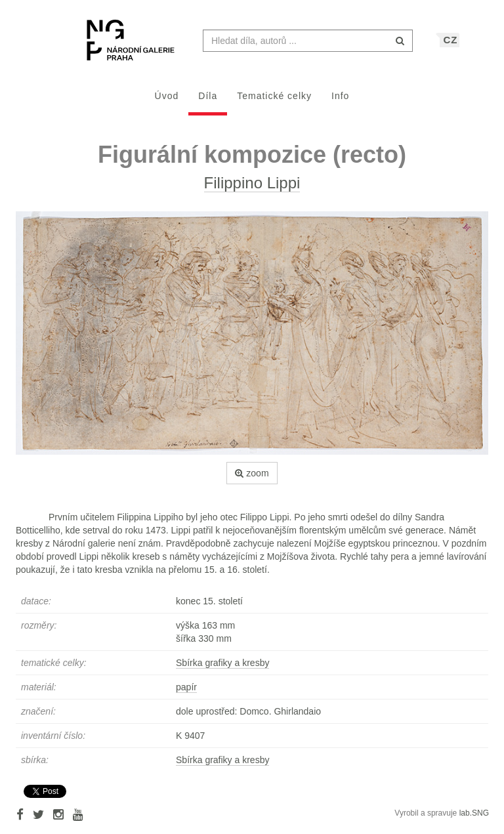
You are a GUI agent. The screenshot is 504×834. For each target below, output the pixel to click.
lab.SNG (474, 820)
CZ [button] (450, 46)
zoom (252, 480)
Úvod (167, 102)
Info (340, 102)
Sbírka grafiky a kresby (222, 669)
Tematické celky (274, 102)
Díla (208, 102)
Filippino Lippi (252, 189)
